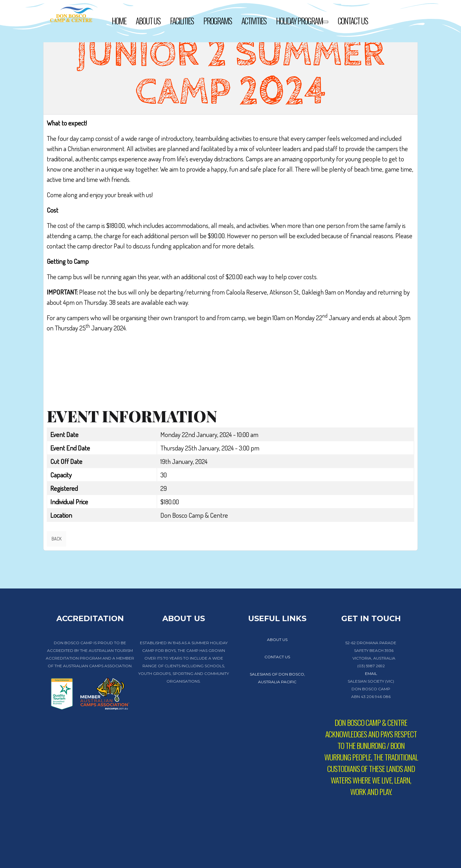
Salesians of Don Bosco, (277, 674)
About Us (148, 21)
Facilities (182, 21)
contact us (277, 657)
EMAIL (371, 673)
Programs (218, 21)
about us (277, 640)
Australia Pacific (277, 682)
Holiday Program (302, 22)
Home (119, 21)
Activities (254, 21)
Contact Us (353, 21)
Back (57, 539)
